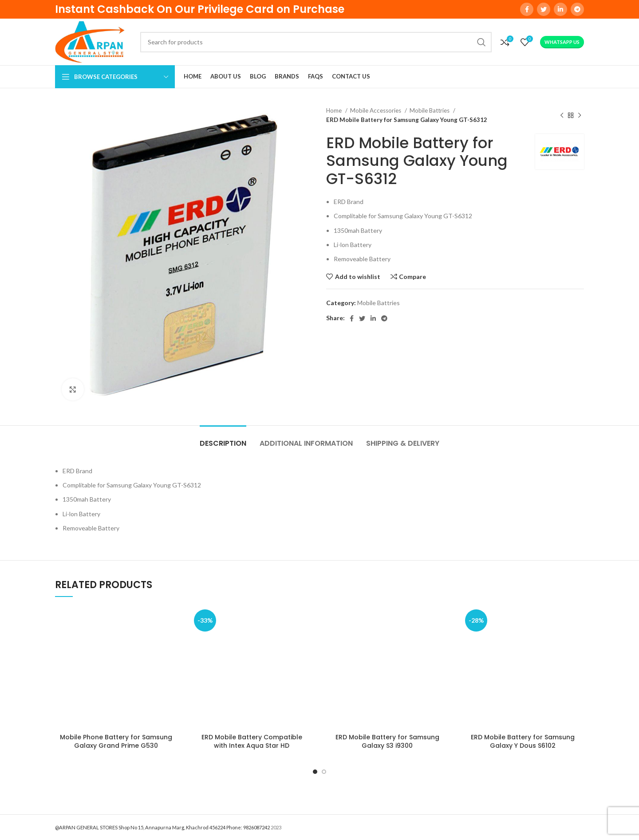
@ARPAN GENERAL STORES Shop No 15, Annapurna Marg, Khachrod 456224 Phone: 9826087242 (162, 827)
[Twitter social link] (544, 9)
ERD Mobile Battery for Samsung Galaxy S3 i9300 (387, 742)
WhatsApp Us (562, 42)
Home (335, 110)
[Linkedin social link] (560, 9)
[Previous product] (562, 115)
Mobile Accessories (376, 110)
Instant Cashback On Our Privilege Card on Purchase (200, 9)
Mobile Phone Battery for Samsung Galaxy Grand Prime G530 (116, 742)
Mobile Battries (430, 110)
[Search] (316, 42)
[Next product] (580, 115)
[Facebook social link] (527, 9)
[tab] (223, 439)
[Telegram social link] (577, 9)
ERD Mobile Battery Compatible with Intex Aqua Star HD (252, 742)
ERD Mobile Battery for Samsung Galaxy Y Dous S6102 (523, 742)
